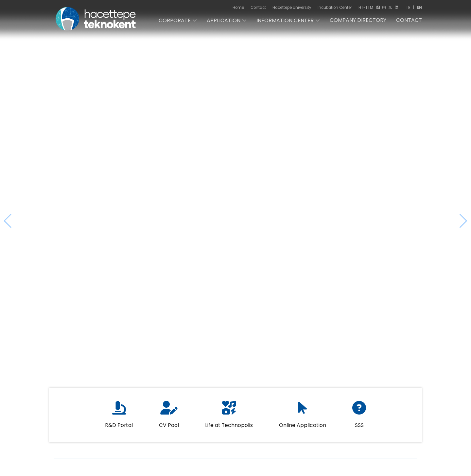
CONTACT (409, 20)
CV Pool (169, 418)
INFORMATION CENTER (285, 20)
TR (408, 8)
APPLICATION (224, 20)
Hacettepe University (292, 8)
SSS (359, 418)
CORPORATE (175, 20)
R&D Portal (119, 418)
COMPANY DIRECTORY (358, 20)
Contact (258, 8)
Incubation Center (335, 8)
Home (238, 8)
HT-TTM (366, 8)
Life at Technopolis (229, 418)
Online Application (303, 418)
